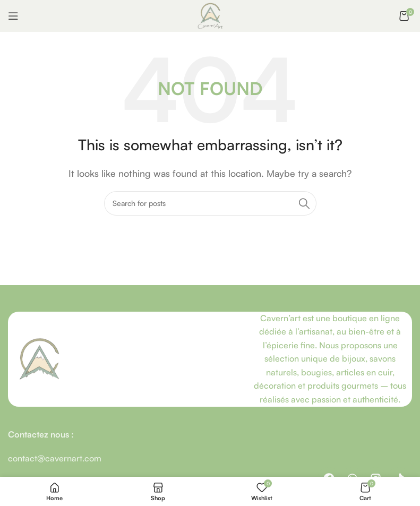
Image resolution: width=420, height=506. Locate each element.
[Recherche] (210, 203)
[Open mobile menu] (13, 16)
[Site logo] (210, 15)
